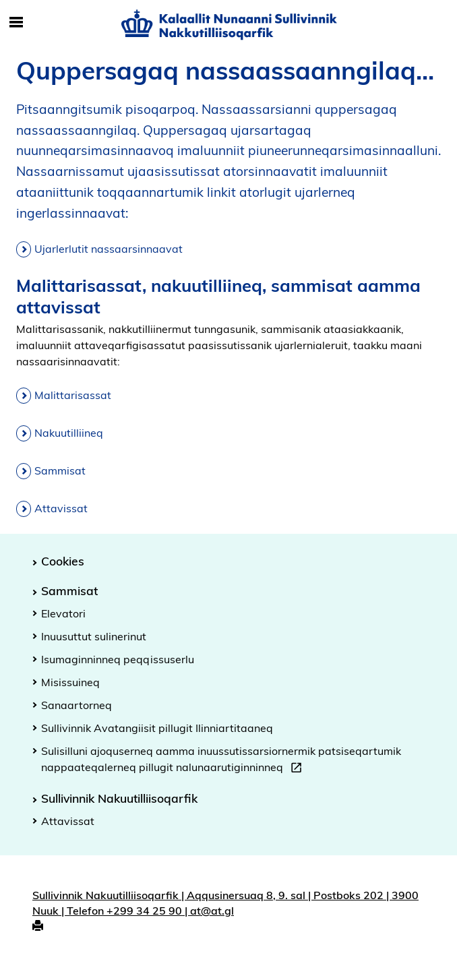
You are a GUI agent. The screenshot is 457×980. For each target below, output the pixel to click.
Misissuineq (70, 682)
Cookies (63, 561)
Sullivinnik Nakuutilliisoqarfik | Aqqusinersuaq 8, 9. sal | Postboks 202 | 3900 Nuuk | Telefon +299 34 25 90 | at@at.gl (225, 903)
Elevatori (63, 613)
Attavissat (61, 508)
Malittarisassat (73, 395)
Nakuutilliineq (69, 433)
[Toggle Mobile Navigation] (17, 23)
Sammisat (60, 470)
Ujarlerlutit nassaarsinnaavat (109, 249)
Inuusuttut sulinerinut (94, 636)
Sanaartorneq (77, 705)
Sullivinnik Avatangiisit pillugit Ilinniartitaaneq (157, 728)
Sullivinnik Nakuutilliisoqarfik (119, 798)
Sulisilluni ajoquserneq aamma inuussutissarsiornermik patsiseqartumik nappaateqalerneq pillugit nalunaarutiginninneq (221, 761)
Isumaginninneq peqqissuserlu (118, 659)
